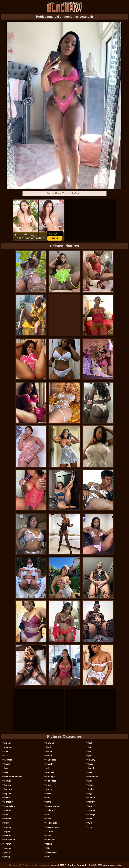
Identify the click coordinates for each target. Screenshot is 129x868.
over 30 (8, 844)
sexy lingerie (52, 823)
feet (90, 743)
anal (6, 751)
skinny (50, 831)
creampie (51, 777)
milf (6, 815)
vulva (91, 819)
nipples (8, 831)
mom (7, 823)
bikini (7, 798)
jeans (91, 785)
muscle (8, 827)
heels (91, 772)
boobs (49, 747)
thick (49, 848)
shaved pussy (53, 827)
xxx (90, 827)
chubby (50, 764)
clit (48, 768)
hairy (91, 764)
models (8, 819)
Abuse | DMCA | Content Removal (68, 865)
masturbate (10, 806)
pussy (7, 857)
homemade (94, 777)
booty (49, 751)
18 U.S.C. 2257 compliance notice (105, 865)
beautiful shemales (13, 777)
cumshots (51, 781)
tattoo (49, 844)
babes (7, 764)
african (8, 743)
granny (92, 760)
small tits (51, 840)
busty (49, 756)
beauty (8, 781)
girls (90, 756)
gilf (90, 751)
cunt (48, 785)
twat (90, 806)
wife (90, 823)
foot (90, 747)
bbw (6, 768)
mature (8, 810)
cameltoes (51, 760)
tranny (91, 802)
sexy (49, 819)
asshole (8, 760)
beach (7, 772)
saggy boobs (53, 806)
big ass (8, 785)
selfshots (51, 810)
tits (48, 857)
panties (8, 848)
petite (7, 852)
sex (48, 815)
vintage (92, 815)
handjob (92, 768)
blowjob (50, 743)
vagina (92, 810)
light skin (9, 802)
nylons (8, 836)
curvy (49, 789)
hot (90, 781)
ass (6, 756)
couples (50, 772)
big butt (8, 789)
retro (49, 802)
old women (10, 840)
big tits (8, 793)
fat (48, 798)
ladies (91, 789)
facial (49, 793)
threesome (51, 852)
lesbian (92, 798)
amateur (8, 747)
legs (90, 793)
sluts (49, 836)
